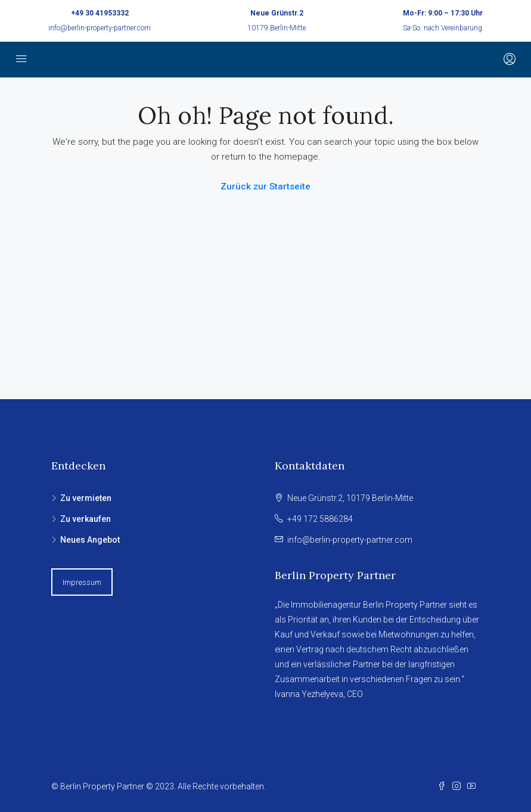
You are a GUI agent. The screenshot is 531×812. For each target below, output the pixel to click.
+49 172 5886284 (320, 519)
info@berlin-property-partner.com (100, 28)
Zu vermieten (86, 498)
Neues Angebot (90, 540)
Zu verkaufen (86, 519)
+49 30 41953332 (100, 13)
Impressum (82, 582)
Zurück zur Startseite (265, 186)
